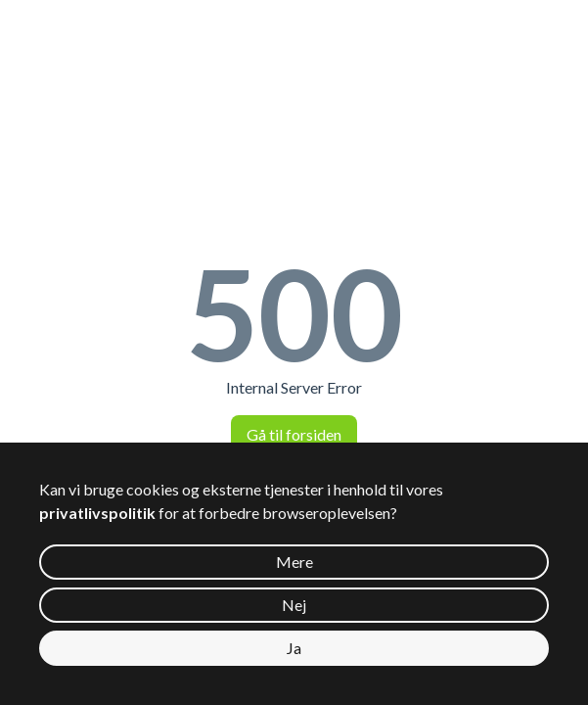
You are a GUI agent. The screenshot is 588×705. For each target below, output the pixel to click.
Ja (294, 648)
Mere (294, 562)
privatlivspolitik (97, 513)
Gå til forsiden (294, 434)
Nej (294, 605)
